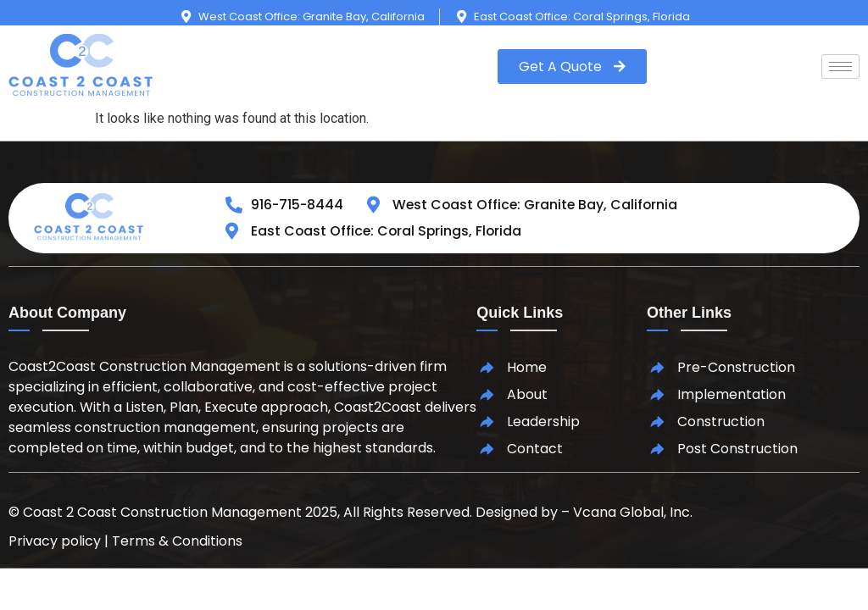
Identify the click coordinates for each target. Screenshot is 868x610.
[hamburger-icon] (840, 67)
